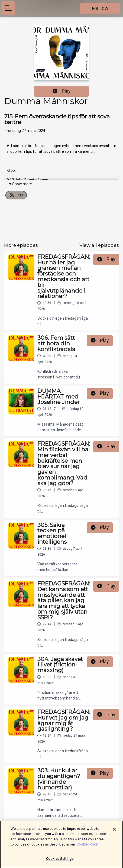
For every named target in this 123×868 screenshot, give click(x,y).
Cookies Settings (60, 861)
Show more (20, 184)
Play (61, 91)
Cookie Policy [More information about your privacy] (87, 846)
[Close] (114, 831)
